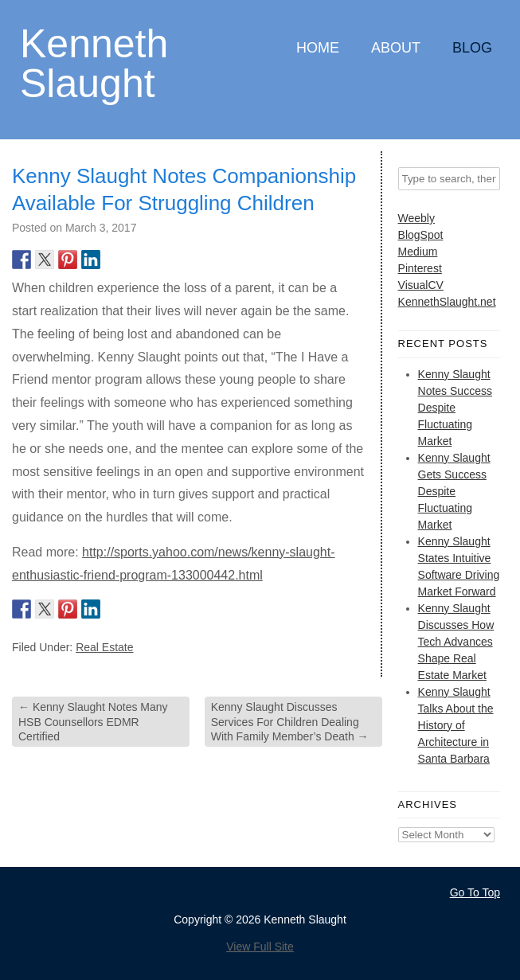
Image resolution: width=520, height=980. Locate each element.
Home (318, 48)
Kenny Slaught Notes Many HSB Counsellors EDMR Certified (93, 721)
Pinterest (420, 268)
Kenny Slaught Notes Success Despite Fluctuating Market (455, 408)
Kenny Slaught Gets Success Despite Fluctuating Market (454, 491)
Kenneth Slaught (94, 62)
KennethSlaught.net (447, 302)
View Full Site (260, 947)
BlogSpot (421, 235)
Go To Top (475, 892)
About (396, 48)
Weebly (416, 218)
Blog (472, 48)
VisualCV (421, 285)
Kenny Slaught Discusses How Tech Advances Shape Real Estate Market (456, 642)
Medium (418, 252)
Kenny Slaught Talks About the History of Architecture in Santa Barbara (456, 725)
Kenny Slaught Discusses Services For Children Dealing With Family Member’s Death (290, 721)
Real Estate (104, 647)
